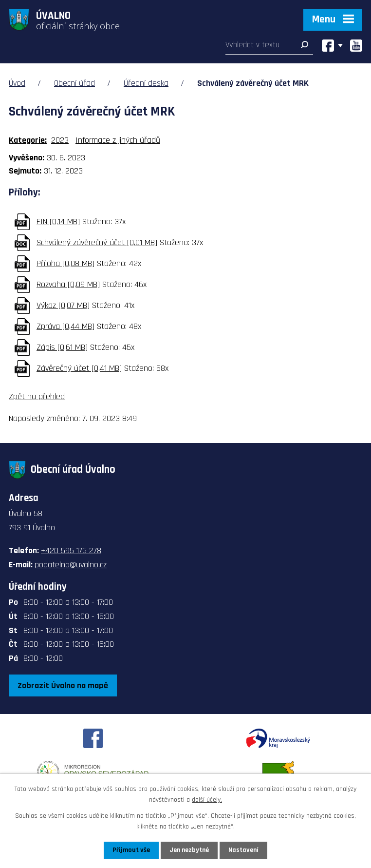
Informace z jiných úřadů (118, 140)
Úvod (17, 83)
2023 (60, 140)
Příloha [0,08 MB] (65, 263)
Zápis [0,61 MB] (62, 347)
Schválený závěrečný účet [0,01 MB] (97, 242)
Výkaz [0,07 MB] (63, 305)
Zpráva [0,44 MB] (65, 326)
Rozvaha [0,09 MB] (68, 284)
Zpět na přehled (37, 396)
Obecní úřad (74, 83)
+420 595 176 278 (71, 550)
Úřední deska (146, 83)
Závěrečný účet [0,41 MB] (79, 368)
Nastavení (243, 850)
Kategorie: (28, 140)
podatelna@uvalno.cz (71, 565)
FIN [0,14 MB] (58, 222)
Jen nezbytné (189, 850)
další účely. (207, 800)
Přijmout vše (131, 850)
